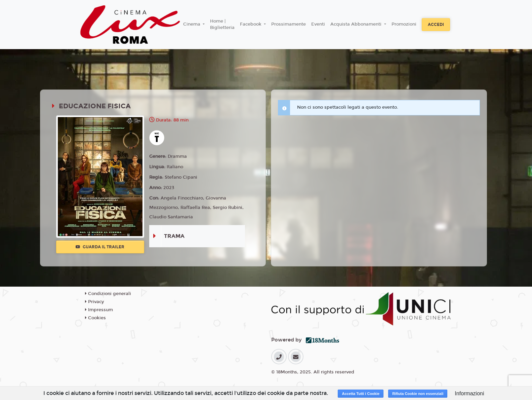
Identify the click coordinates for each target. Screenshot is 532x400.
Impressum (99, 310)
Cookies (95, 318)
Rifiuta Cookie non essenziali (418, 394)
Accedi (436, 25)
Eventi (318, 24)
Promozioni (404, 24)
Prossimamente (289, 24)
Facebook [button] (251, 24)
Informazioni (469, 393)
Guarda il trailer (100, 247)
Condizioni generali (108, 294)
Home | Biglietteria (222, 25)
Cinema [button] (192, 24)
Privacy (94, 302)
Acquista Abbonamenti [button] (357, 24)
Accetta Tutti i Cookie (361, 394)
